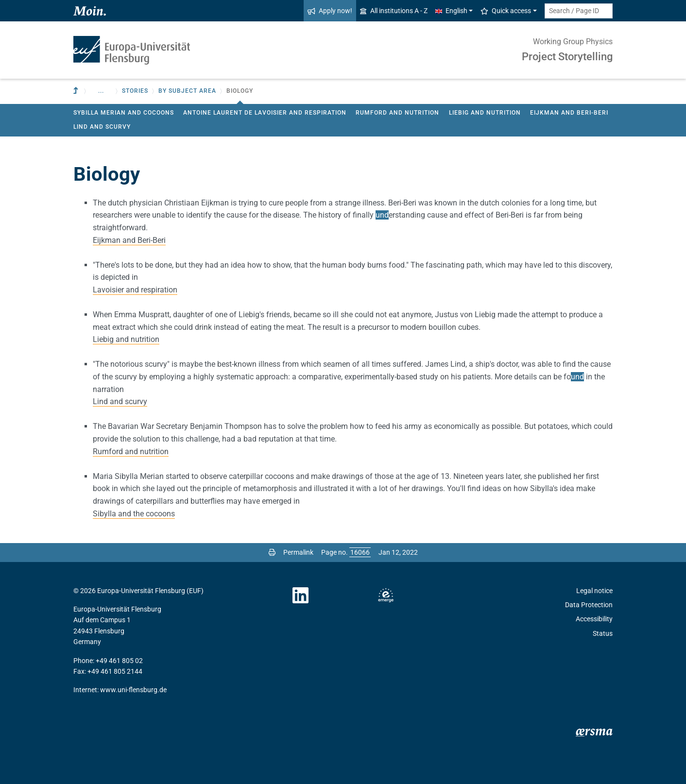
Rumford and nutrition (397, 113)
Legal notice (594, 591)
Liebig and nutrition (485, 113)
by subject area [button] (187, 91)
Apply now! (330, 11)
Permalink (298, 552)
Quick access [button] (506, 11)
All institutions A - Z (394, 11)
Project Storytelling (567, 57)
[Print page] (272, 552)
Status (603, 633)
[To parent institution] (77, 91)
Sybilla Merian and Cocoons (124, 113)
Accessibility (594, 619)
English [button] (451, 11)
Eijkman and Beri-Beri (569, 113)
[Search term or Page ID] (579, 11)
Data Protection (589, 605)
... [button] (101, 91)
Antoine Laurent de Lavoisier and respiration (265, 113)
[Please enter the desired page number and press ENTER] (360, 552)
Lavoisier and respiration (135, 290)
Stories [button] (135, 91)
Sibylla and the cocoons (134, 514)
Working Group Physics (573, 42)
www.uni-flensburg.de (133, 690)
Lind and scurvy (102, 127)
